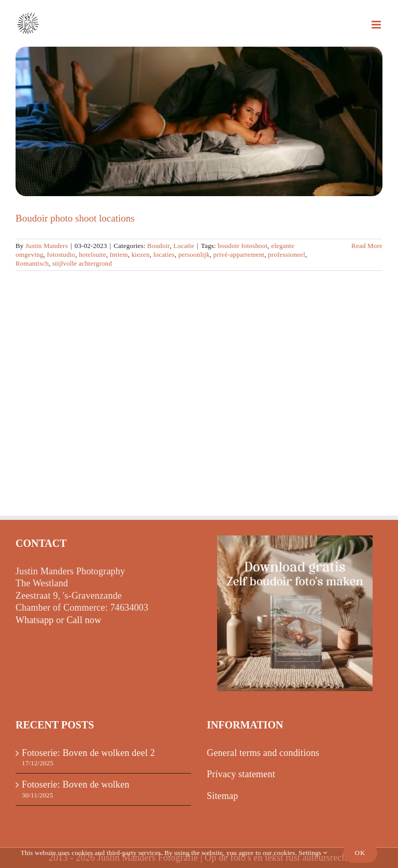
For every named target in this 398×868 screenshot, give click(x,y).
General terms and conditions (263, 753)
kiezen (141, 254)
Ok (360, 853)
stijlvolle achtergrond (82, 263)
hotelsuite (93, 254)
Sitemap (222, 796)
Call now (84, 620)
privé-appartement (239, 254)
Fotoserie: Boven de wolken (76, 784)
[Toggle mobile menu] (377, 25)
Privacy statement (241, 774)
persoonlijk (194, 254)
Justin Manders (47, 246)
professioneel (287, 254)
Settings (313, 853)
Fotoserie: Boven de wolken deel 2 (88, 753)
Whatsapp (35, 620)
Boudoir (159, 246)
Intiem (119, 254)
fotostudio (61, 254)
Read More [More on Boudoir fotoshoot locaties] (367, 246)
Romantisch (32, 263)
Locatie (183, 246)
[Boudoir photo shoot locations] (199, 121)
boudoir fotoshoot (243, 246)
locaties (164, 254)
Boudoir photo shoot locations (75, 218)
